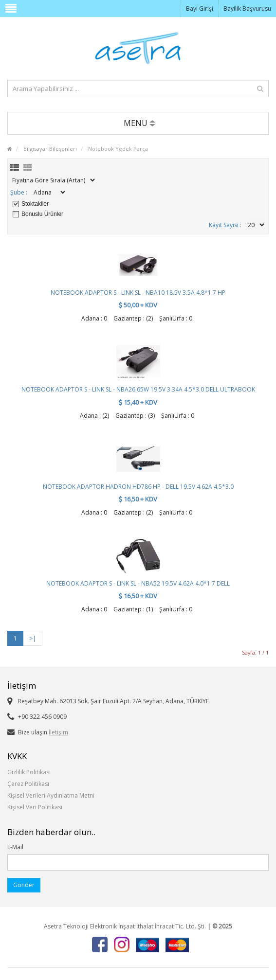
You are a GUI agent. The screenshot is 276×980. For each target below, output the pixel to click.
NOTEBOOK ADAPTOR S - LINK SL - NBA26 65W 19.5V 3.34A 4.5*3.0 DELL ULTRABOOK (138, 389)
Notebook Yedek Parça (118, 149)
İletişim (58, 732)
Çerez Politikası (28, 784)
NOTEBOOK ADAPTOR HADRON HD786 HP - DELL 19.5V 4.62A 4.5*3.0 (138, 487)
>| (33, 638)
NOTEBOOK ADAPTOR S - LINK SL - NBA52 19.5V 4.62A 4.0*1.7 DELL (138, 583)
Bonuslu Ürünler (42, 214)
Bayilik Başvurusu (247, 9)
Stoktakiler (35, 204)
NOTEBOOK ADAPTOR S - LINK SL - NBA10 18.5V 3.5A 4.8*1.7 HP (138, 293)
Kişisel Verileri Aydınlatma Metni (51, 795)
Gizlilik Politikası (29, 772)
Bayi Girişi (200, 9)
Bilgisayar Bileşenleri (50, 149)
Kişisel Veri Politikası (35, 807)
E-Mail (15, 847)
